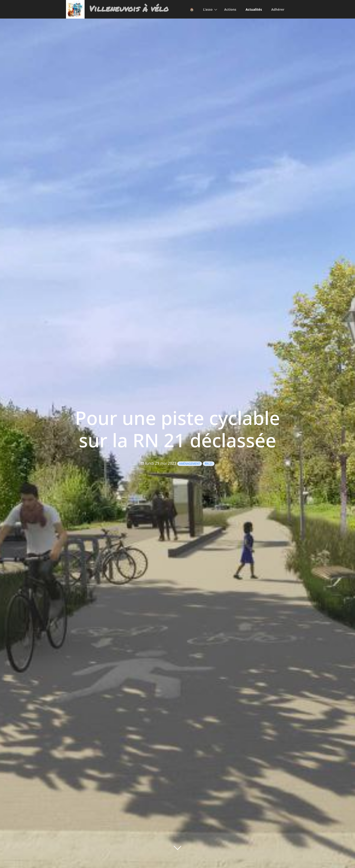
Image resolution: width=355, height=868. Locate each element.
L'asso (208, 9)
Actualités (254, 9)
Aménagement (190, 464)
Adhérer (278, 9)
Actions (230, 9)
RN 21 (209, 464)
